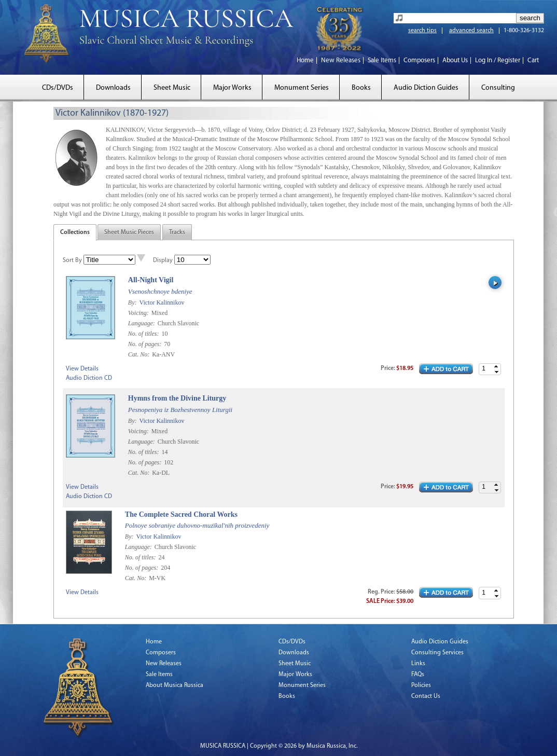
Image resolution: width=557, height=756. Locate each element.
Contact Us (426, 696)
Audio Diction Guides (426, 88)
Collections (75, 232)
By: (133, 303)
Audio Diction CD (89, 378)
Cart (533, 60)
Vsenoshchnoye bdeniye (160, 291)
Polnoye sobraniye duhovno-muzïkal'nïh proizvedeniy (197, 525)
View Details (82, 369)
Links (418, 664)
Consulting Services (437, 653)
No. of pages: (145, 344)
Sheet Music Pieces (129, 232)
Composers (419, 60)
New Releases (341, 60)
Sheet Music (172, 88)
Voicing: (139, 313)
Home (305, 60)
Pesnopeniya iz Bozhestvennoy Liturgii (180, 410)
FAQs (418, 675)
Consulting (498, 88)
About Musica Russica (175, 685)
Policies (421, 685)
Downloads (113, 88)
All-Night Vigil (151, 280)
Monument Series (302, 88)
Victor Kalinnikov (162, 303)
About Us (455, 60)
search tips (422, 31)
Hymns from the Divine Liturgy (177, 398)
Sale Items (382, 60)
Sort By (72, 260)
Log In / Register (498, 60)
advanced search (471, 31)
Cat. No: (140, 354)
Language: (142, 323)
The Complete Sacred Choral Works (181, 514)
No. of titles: (144, 334)
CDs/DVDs (58, 88)
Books (361, 88)
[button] (496, 367)
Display (163, 260)
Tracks (177, 232)
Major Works (232, 88)
